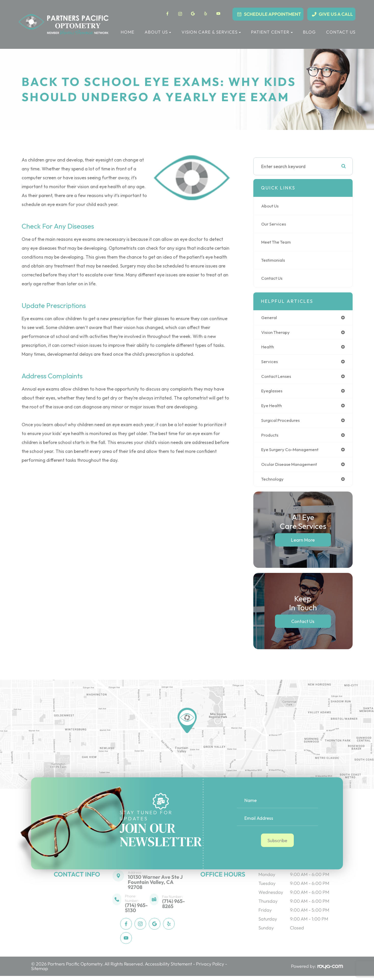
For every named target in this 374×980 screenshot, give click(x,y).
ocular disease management (291, 468)
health (268, 348)
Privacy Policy (210, 968)
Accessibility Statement (168, 968)
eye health (272, 408)
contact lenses (277, 378)
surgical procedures (281, 423)
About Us (271, 206)
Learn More (303, 544)
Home (128, 32)
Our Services (274, 224)
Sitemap (40, 972)
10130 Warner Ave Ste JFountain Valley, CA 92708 (155, 886)
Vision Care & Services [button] (211, 32)
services (270, 363)
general (269, 318)
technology (273, 483)
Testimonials (274, 260)
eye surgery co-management (292, 453)
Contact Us (341, 32)
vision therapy (277, 333)
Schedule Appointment (272, 14)
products (270, 438)
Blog (309, 32)
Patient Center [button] (272, 32)
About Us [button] (158, 32)
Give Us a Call (336, 14)
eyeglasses (273, 393)
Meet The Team (277, 242)
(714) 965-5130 (136, 912)
